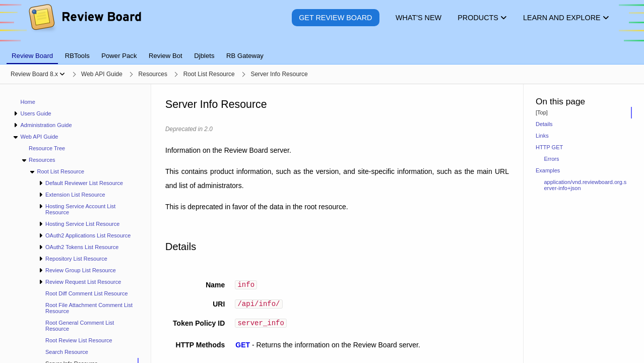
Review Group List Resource (81, 270)
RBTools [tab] (77, 56)
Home (28, 102)
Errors (552, 159)
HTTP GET (549, 147)
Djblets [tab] (204, 56)
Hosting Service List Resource (82, 224)
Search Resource (67, 352)
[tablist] (322, 50)
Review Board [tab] (32, 56)
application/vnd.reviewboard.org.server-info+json (586, 185)
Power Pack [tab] (119, 56)
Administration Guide (46, 125)
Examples (548, 170)
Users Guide (36, 113)
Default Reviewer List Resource (84, 183)
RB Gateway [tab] (245, 56)
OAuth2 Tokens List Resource (82, 247)
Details (544, 124)
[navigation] (76, 224)
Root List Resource (60, 171)
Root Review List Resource (79, 340)
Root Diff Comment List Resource (87, 293)
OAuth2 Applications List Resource (88, 235)
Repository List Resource (76, 259)
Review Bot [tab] (166, 56)
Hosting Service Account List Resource (80, 209)
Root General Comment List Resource (80, 326)
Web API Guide (39, 137)
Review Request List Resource (83, 282)
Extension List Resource (75, 195)
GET (243, 348)
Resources (42, 160)
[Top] (542, 112)
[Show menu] (62, 74)
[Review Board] (84, 25)
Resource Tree (47, 148)
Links (542, 136)
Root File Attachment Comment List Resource (89, 308)
